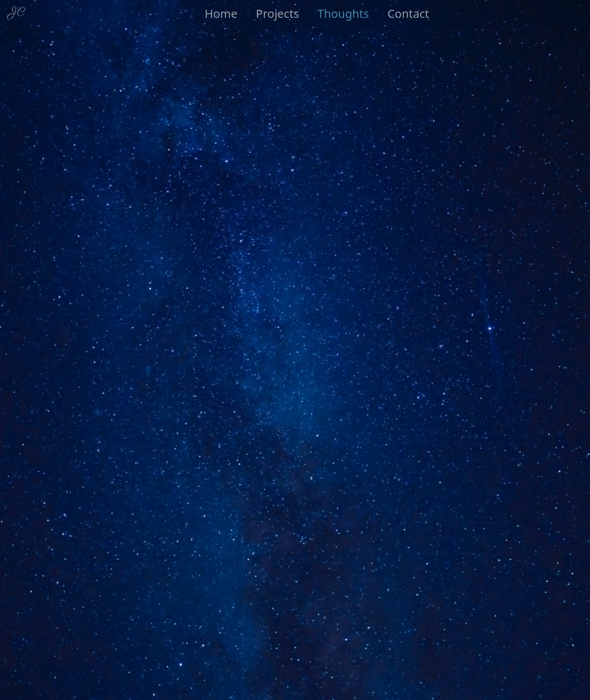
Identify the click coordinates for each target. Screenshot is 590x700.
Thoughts (343, 14)
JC (17, 12)
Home (221, 14)
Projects (277, 14)
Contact (408, 14)
